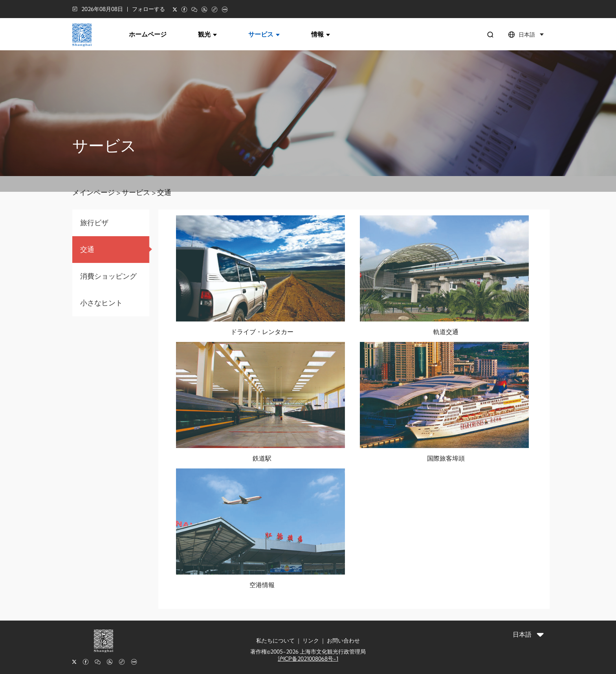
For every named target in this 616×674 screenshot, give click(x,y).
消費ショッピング (108, 276)
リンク (311, 641)
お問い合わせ (343, 641)
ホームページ (148, 34)
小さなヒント (101, 303)
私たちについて (275, 641)
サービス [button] (264, 34)
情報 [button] (321, 34)
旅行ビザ (94, 223)
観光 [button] (207, 34)
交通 (164, 192)
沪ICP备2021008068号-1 (308, 659)
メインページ (93, 192)
